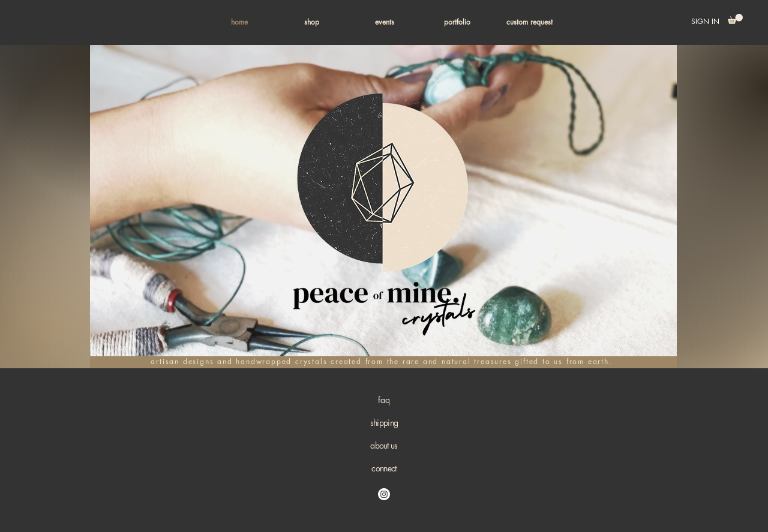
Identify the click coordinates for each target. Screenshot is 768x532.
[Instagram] (384, 494)
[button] (312, 22)
